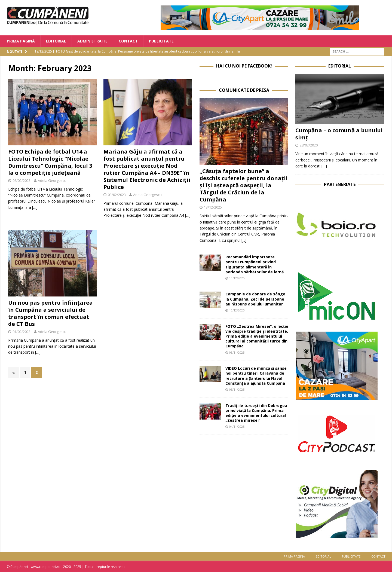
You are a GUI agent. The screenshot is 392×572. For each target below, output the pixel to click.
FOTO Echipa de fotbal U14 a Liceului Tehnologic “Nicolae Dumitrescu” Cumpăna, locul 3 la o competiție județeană (50, 162)
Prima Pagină (21, 41)
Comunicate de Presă (244, 90)
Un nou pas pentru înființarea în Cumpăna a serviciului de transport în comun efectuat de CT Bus (50, 313)
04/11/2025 (237, 426)
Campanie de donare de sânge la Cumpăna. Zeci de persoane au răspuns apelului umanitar (255, 299)
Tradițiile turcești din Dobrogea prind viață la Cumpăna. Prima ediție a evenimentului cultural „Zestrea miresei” (256, 413)
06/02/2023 (22, 181)
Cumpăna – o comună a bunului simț (339, 134)
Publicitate (161, 41)
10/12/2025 (237, 278)
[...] (244, 240)
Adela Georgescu (52, 181)
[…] (35, 207)
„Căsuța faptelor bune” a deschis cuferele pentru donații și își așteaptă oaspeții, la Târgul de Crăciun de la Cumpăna (244, 185)
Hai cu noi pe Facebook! (244, 66)
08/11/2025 (237, 352)
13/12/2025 (213, 207)
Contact (128, 41)
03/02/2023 (117, 195)
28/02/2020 (309, 145)
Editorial (56, 41)
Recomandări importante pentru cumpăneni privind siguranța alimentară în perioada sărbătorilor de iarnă (255, 264)
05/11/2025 (237, 389)
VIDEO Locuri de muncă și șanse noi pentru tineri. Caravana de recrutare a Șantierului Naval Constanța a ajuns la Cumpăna (256, 376)
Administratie (92, 41)
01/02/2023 (22, 332)
